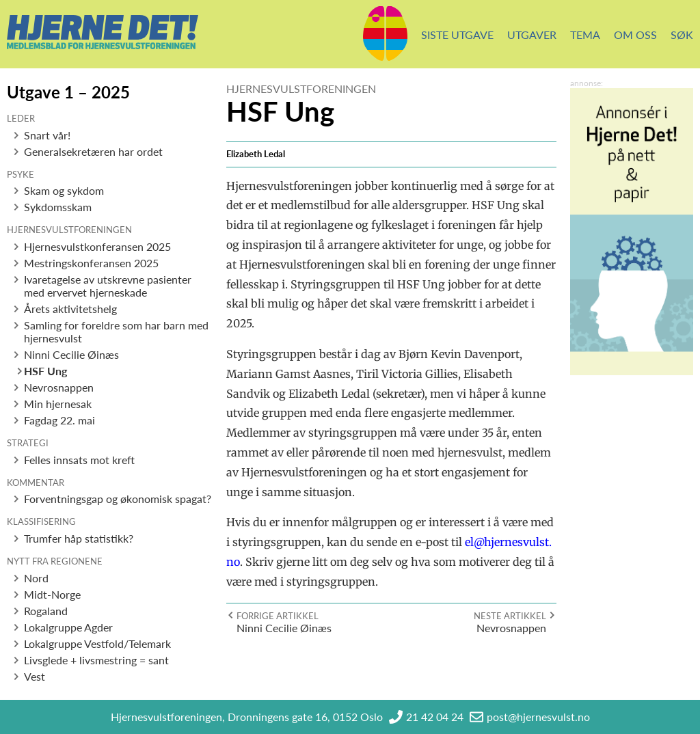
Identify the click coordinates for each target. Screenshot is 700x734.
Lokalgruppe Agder (68, 627)
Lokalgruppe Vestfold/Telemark (97, 643)
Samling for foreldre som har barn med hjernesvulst (116, 331)
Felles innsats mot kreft (79, 460)
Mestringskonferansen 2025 (91, 263)
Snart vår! (47, 135)
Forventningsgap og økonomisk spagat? (118, 499)
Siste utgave (457, 35)
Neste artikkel (510, 616)
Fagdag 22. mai (59, 420)
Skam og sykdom (64, 190)
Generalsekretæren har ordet (93, 151)
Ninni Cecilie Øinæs (71, 354)
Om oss (635, 35)
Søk (682, 35)
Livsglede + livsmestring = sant (96, 660)
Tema (585, 35)
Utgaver (532, 35)
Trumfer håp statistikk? (79, 538)
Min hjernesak (58, 404)
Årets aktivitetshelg (70, 309)
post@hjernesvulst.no (538, 717)
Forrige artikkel (278, 616)
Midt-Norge (52, 594)
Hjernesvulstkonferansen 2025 (97, 246)
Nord (36, 578)
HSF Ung (45, 371)
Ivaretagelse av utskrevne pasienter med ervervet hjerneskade (108, 286)
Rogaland (46, 611)
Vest (35, 676)
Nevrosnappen (59, 387)
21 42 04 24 (435, 717)
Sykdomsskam (58, 207)
